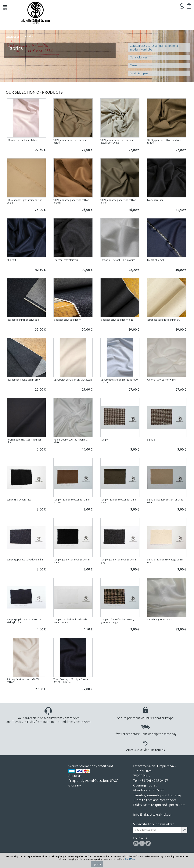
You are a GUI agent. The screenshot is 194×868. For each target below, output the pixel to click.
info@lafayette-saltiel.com (153, 814)
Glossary (75, 785)
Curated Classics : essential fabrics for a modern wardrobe (154, 48)
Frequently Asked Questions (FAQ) (93, 781)
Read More (130, 859)
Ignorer (97, 864)
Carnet (134, 65)
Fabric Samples (139, 73)
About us (75, 776)
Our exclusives (139, 58)
